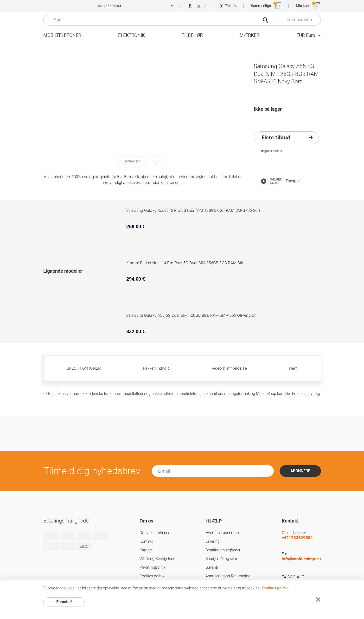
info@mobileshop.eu (301, 559)
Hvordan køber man (222, 533)
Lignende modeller (63, 271)
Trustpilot (294, 181)
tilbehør (192, 35)
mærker (249, 35)
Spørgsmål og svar (221, 559)
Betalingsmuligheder (223, 550)
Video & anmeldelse (229, 368)
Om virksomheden (155, 533)
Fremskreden (299, 20)
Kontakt (146, 541)
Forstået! (64, 602)
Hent (293, 368)
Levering (213, 541)
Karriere (146, 550)
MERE (84, 546)
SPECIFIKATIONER (84, 368)
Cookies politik (152, 576)
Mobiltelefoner (62, 35)
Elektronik (131, 35)
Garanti (212, 567)
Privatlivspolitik (153, 567)
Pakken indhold (156, 368)
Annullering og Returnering (228, 576)
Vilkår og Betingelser (157, 559)
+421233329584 (109, 6)
